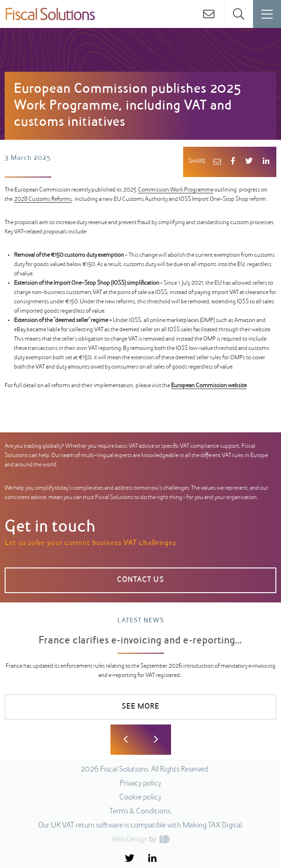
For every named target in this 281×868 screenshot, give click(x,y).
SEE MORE (140, 707)
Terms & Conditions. (141, 812)
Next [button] (156, 740)
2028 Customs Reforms (43, 199)
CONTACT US (140, 580)
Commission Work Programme (176, 190)
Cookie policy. (141, 798)
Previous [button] (126, 740)
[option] (140, 673)
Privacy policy (140, 784)
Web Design (130, 840)
